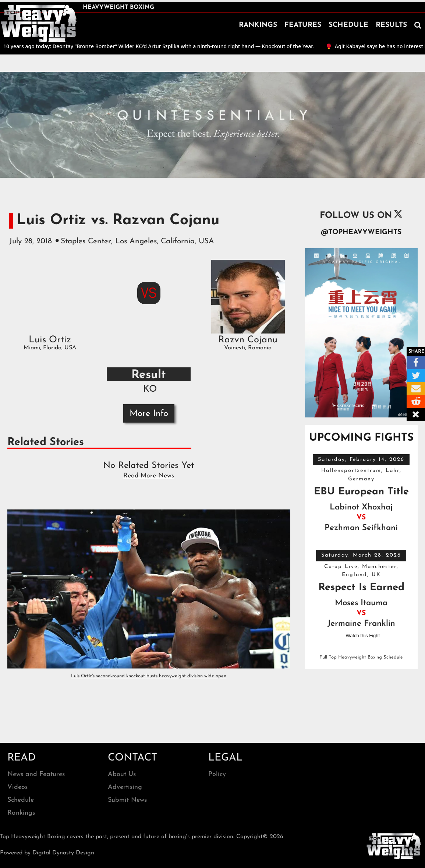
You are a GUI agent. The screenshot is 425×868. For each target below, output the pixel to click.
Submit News (127, 800)
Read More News (149, 476)
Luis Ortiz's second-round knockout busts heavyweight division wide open (149, 676)
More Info (149, 414)
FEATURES (303, 25)
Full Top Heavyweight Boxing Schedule (361, 657)
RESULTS (391, 25)
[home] (39, 24)
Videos (17, 787)
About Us (122, 774)
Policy (217, 774)
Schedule (21, 800)
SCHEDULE (348, 25)
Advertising (125, 787)
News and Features (36, 774)
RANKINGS (258, 25)
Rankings (21, 813)
